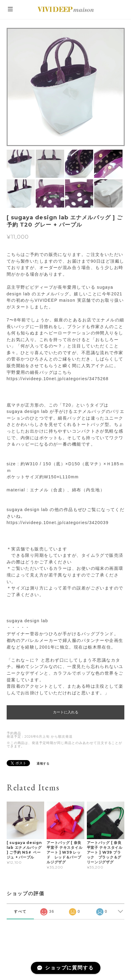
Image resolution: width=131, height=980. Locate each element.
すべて (20, 912)
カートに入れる (66, 712)
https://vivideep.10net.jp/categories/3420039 (58, 523)
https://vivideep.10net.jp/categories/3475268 (58, 379)
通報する (43, 764)
